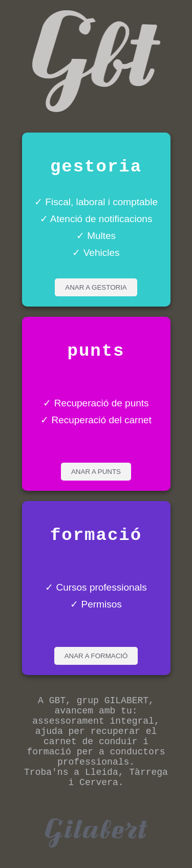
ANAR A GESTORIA (96, 287)
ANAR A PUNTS (96, 472)
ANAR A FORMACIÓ (96, 656)
